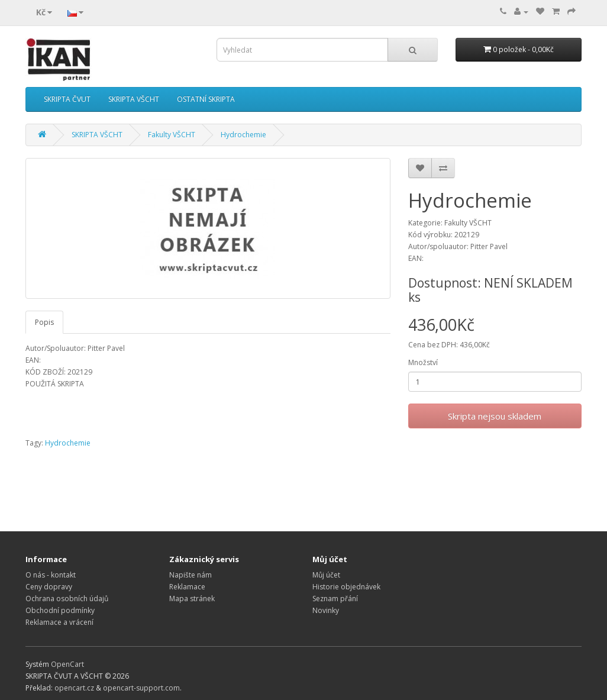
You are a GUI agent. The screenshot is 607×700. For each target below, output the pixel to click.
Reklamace (187, 587)
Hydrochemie (243, 135)
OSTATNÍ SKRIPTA (206, 99)
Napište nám (191, 575)
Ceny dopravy (49, 587)
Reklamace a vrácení (59, 622)
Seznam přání (335, 599)
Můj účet (326, 575)
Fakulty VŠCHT (172, 135)
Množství (423, 362)
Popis (44, 322)
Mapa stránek (192, 599)
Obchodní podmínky (60, 610)
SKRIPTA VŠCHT (134, 99)
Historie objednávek (346, 587)
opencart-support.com (141, 688)
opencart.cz (74, 688)
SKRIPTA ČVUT (67, 99)
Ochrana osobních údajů (67, 599)
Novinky (326, 610)
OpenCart (67, 664)
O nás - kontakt (51, 575)
